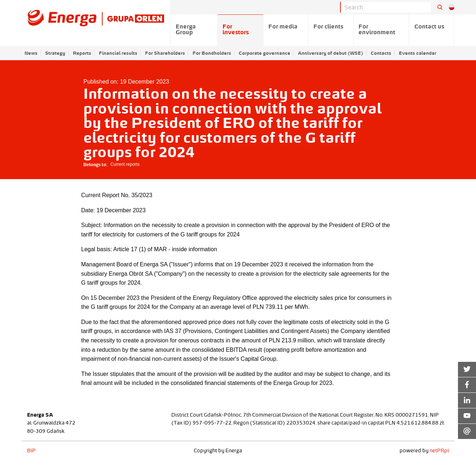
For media (283, 26)
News (31, 53)
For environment (377, 29)
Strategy (55, 53)
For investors (236, 29)
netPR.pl (439, 451)
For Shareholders (165, 53)
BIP (31, 451)
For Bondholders (212, 53)
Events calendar (418, 53)
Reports (82, 53)
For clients (328, 26)
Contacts (381, 53)
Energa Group (186, 29)
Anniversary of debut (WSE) (330, 53)
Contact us (429, 26)
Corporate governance (265, 53)
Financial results (118, 53)
